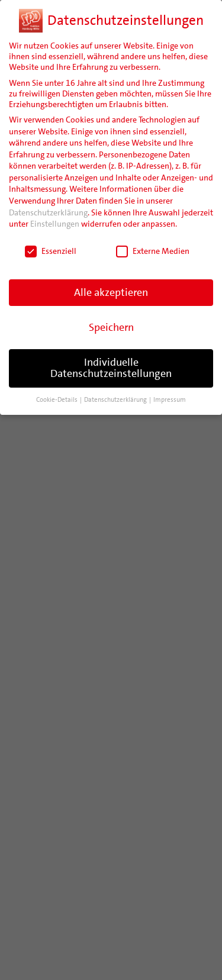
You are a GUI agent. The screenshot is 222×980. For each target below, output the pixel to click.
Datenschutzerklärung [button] (116, 400)
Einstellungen (55, 224)
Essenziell (51, 251)
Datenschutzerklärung (48, 212)
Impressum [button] (170, 400)
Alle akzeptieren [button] (111, 292)
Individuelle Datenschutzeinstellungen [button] (111, 368)
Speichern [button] (111, 327)
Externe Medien (153, 251)
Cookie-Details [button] (57, 400)
